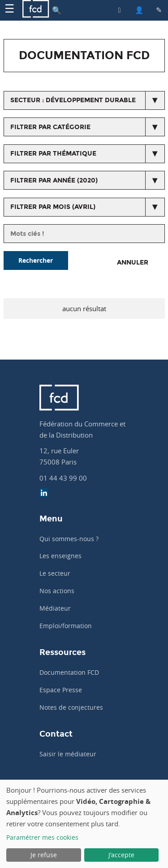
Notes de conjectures (71, 707)
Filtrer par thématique (53, 154)
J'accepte (121, 855)
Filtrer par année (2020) (54, 180)
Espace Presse (61, 690)
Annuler (133, 263)
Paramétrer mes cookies (42, 837)
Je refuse (44, 855)
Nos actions (57, 591)
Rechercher (36, 260)
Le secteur (55, 573)
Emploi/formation (66, 626)
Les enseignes (60, 556)
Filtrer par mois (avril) (53, 207)
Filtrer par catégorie (50, 127)
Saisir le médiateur (68, 754)
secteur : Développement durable (73, 100)
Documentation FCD (69, 672)
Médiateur (55, 608)
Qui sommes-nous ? (69, 539)
